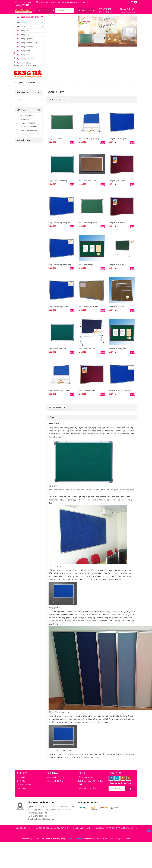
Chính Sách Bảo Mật (56, 777)
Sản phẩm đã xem (87, 10)
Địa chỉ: (31, 807)
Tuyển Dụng (22, 788)
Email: (31, 819)
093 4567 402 (105, 9)
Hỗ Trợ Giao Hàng (85, 777)
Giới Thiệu (21, 781)
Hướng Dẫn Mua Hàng (87, 788)
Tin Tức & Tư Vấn (24, 785)
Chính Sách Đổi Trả (55, 781)
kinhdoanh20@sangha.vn (45, 819)
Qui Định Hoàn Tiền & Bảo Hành (91, 783)
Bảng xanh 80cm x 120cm (26, 65)
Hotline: (31, 813)
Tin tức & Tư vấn (128, 9)
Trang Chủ (21, 777)
